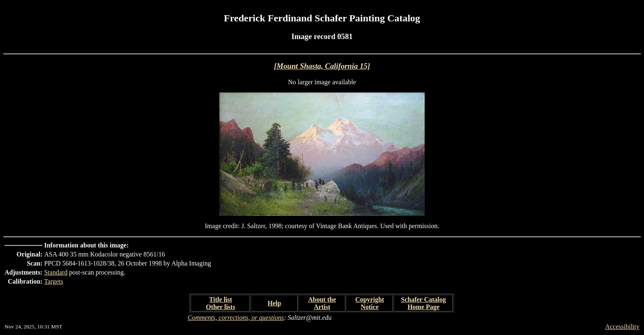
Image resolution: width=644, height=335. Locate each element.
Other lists (220, 307)
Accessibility (622, 327)
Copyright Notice (370, 303)
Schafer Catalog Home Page (423, 303)
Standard (56, 272)
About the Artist (322, 303)
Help (275, 303)
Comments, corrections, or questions (236, 318)
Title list (221, 299)
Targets (54, 281)
